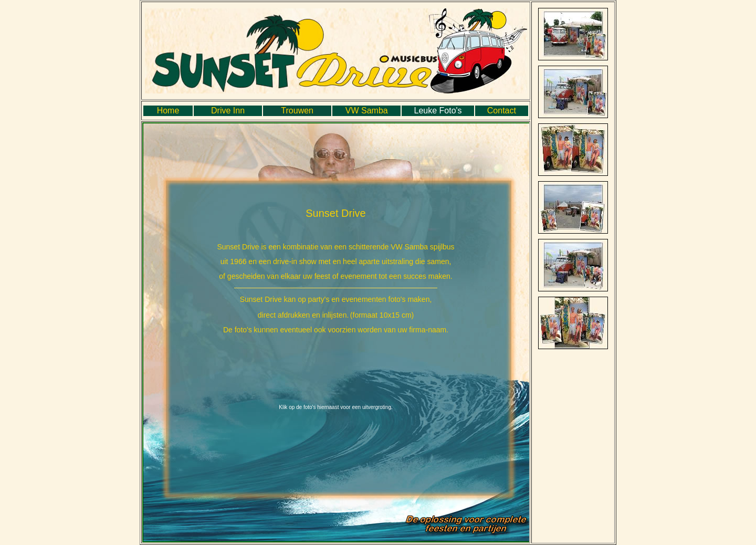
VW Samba (367, 111)
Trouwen (297, 111)
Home (168, 111)
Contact (502, 111)
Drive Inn (228, 111)
